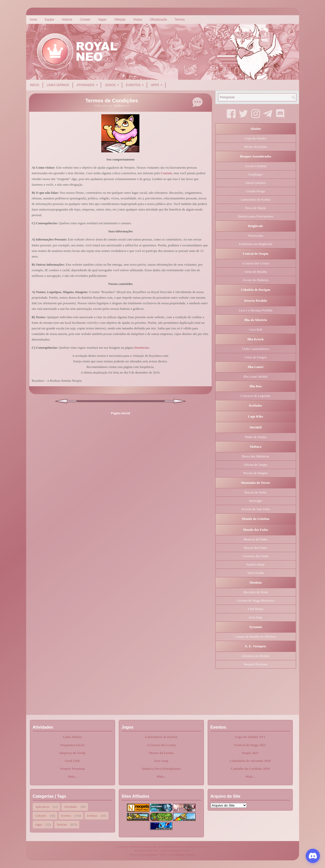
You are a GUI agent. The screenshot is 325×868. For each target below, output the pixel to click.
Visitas (138, 20)
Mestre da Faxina (255, 147)
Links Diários (58, 85)
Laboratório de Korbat (255, 199)
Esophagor (256, 174)
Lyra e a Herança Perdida (256, 310)
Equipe (49, 20)
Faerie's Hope (256, 564)
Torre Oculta (256, 573)
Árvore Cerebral (256, 166)
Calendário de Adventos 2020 (250, 761)
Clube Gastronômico (256, 349)
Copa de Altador (256, 138)
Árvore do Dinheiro (256, 280)
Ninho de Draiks (256, 437)
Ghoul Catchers (256, 183)
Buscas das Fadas (256, 548)
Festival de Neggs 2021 (250, 745)
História (67, 20)
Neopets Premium (256, 664)
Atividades (89, 83)
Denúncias (142, 348)
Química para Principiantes (256, 216)
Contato (85, 20)
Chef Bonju (255, 609)
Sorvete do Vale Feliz (256, 509)
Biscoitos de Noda (256, 592)
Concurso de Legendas (255, 396)
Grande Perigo (256, 191)
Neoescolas (256, 236)
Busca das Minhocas (256, 456)
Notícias (62, 825)
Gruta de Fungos (256, 357)
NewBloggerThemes (183, 855)
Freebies (92, 816)
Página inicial (120, 413)
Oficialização (158, 20)
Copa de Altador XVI (250, 737)
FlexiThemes (150, 855)
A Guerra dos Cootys (256, 263)
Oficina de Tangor (255, 465)
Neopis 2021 (250, 753)
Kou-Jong (256, 617)
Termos (180, 20)
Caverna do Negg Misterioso (256, 600)
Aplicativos (42, 807)
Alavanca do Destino (256, 656)
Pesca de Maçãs (255, 208)
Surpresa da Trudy (72, 753)
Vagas (102, 20)
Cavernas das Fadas (256, 556)
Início (34, 20)
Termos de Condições (112, 101)
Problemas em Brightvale (255, 244)
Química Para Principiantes (161, 769)
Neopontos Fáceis (72, 745)
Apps (158, 83)
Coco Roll (256, 329)
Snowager (256, 501)
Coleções (41, 816)
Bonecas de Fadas (256, 539)
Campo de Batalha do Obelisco (256, 637)
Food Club (72, 761)
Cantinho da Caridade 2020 (250, 769)
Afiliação (120, 20)
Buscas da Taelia (256, 492)
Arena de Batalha (255, 272)
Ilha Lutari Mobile (255, 376)
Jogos (113, 83)
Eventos (136, 83)
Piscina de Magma (255, 473)
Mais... (72, 776)
